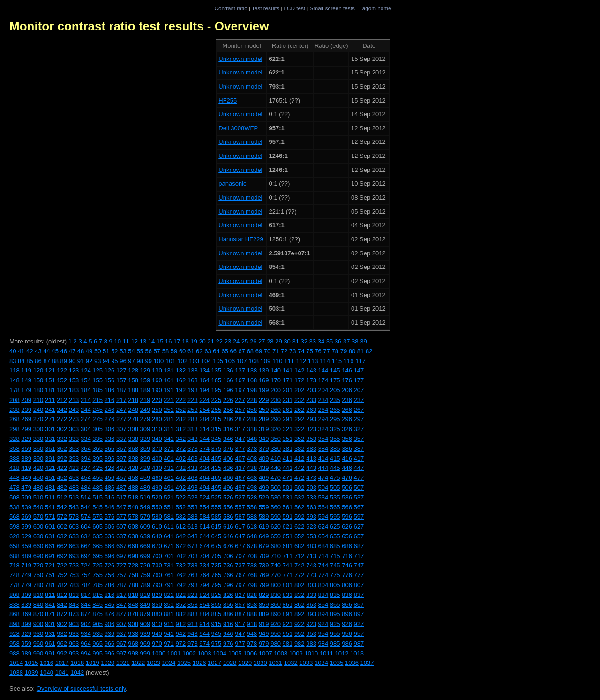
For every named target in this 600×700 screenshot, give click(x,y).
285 (217, 419)
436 (228, 468)
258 (252, 410)
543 (74, 507)
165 (217, 380)
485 (97, 488)
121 (50, 370)
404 (204, 458)
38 (355, 341)
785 (97, 585)
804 (323, 585)
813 (74, 595)
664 (86, 546)
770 (276, 575)
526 (228, 497)
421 (50, 468)
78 (335, 351)
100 (159, 361)
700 (157, 556)
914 (204, 624)
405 (217, 458)
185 (97, 390)
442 (300, 468)
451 (50, 478)
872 (62, 614)
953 (311, 634)
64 (216, 351)
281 (169, 419)
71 (276, 351)
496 (228, 488)
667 (121, 546)
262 (300, 410)
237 (359, 400)
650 (276, 536)
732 (181, 565)
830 (276, 595)
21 (210, 341)
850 (157, 605)
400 (157, 458)
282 (181, 419)
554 (204, 507)
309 (145, 429)
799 (264, 585)
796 (228, 585)
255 (217, 410)
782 (62, 585)
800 (276, 585)
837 (359, 595)
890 (276, 614)
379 (264, 449)
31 (295, 341)
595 (335, 517)
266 (347, 410)
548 (133, 507)
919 (264, 624)
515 (97, 497)
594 (323, 517)
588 (252, 517)
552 (181, 507)
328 (15, 439)
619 (264, 526)
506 (347, 488)
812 (62, 595)
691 (50, 556)
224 (204, 400)
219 (145, 400)
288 (252, 419)
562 (300, 507)
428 (133, 468)
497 (240, 488)
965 (97, 644)
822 (181, 595)
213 (74, 400)
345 (217, 439)
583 (193, 517)
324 (323, 429)
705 (217, 556)
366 (110, 449)
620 (276, 526)
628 (15, 536)
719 (26, 565)
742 (300, 565)
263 (311, 410)
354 (323, 439)
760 (157, 575)
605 (97, 526)
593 (311, 517)
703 (193, 556)
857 (240, 605)
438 (252, 468)
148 (15, 380)
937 (121, 634)
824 (204, 595)
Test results (266, 8)
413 (311, 458)
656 (347, 536)
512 (62, 497)
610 (157, 526)
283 (193, 419)
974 (204, 644)
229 (264, 400)
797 (240, 585)
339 (145, 439)
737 (240, 565)
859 (264, 605)
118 (15, 370)
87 (46, 361)
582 (181, 517)
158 (133, 380)
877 (121, 614)
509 (26, 497)
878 (133, 614)
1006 (250, 653)
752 (62, 575)
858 (252, 605)
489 (145, 488)
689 (26, 556)
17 (177, 341)
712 (300, 556)
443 (311, 468)
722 (62, 565)
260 (276, 410)
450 (38, 478)
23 (228, 341)
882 (181, 614)
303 (74, 429)
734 (204, 565)
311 (169, 429)
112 (301, 361)
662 (62, 546)
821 (169, 595)
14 (151, 341)
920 (276, 624)
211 (50, 400)
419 (26, 468)
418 (15, 468)
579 (145, 517)
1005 (235, 653)
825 (217, 595)
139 (264, 370)
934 (86, 634)
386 (347, 449)
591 (288, 517)
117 (360, 361)
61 (191, 351)
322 (300, 429)
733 (193, 565)
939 (145, 634)
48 (81, 351)
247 (121, 410)
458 (133, 478)
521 (169, 497)
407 (240, 458)
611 (169, 526)
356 (347, 439)
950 (276, 634)
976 (228, 644)
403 (193, 458)
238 (15, 410)
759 (145, 575)
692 (62, 556)
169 (264, 380)
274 (86, 419)
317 (240, 429)
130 (157, 370)
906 (110, 624)
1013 (357, 653)
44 (46, 351)
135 (217, 370)
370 (157, 449)
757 (121, 575)
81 (360, 351)
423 (74, 468)
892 (300, 614)
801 (288, 585)
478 (15, 488)
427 (121, 468)
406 (228, 458)
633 (74, 536)
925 (335, 624)
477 (359, 478)
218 (133, 400)
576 (110, 517)
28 (270, 341)
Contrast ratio (231, 8)
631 (50, 536)
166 (228, 380)
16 (168, 341)
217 (121, 400)
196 (228, 390)
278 (133, 419)
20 (202, 341)
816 (110, 595)
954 (323, 634)
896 (347, 614)
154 (86, 380)
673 (193, 546)
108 (254, 361)
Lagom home (375, 8)
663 (74, 546)
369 (145, 449)
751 (50, 575)
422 (62, 468)
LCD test (295, 8)
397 (121, 458)
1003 (205, 653)
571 (50, 517)
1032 (291, 663)
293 (311, 419)
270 (38, 419)
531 (288, 497)
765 (217, 575)
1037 (367, 663)
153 (74, 380)
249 (145, 410)
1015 (32, 663)
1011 (326, 653)
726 (110, 565)
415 (335, 458)
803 (311, 585)
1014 (16, 663)
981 (288, 644)
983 (311, 644)
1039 (32, 673)
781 (50, 585)
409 (264, 458)
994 (86, 653)
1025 (184, 663)
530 (276, 497)
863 (311, 605)
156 (110, 380)
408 (252, 458)
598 (15, 526)
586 (228, 517)
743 (311, 565)
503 (311, 488)
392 (62, 458)
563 (311, 507)
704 (204, 556)
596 (347, 517)
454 (86, 478)
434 (204, 468)
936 (110, 634)
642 (181, 536)
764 (204, 575)
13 (143, 341)
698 (133, 556)
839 (26, 605)
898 (15, 624)
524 (204, 497)
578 (133, 517)
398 (133, 458)
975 (217, 644)
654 (323, 536)
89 (64, 361)
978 (252, 644)
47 (72, 351)
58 (165, 351)
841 (50, 605)
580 (157, 517)
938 (133, 634)
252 (181, 410)
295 (335, 419)
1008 (281, 653)
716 (347, 556)
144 (323, 370)
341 (169, 439)
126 (110, 370)
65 (225, 351)
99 (149, 361)
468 (252, 478)
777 (359, 575)
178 (15, 390)
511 (50, 497)
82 (369, 351)
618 (252, 526)
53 (123, 351)
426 (110, 468)
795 (217, 585)
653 (311, 536)
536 (347, 497)
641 (169, 536)
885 (217, 614)
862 (300, 605)
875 (97, 614)
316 (228, 429)
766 (228, 575)
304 (86, 429)
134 (204, 370)
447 (359, 468)
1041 (62, 673)
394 (86, 458)
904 (86, 624)
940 (157, 634)
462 (181, 478)
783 (74, 585)
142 (300, 370)
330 (38, 439)
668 (133, 546)
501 (288, 488)
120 (38, 370)
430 (157, 468)
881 (169, 614)
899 (26, 624)
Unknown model (240, 59)
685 (335, 546)
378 (252, 449)
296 (347, 419)
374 (204, 449)
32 (304, 341)
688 (15, 556)
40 (13, 351)
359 (26, 449)
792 (181, 585)
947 (240, 634)
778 (15, 585)
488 (133, 488)
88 (55, 361)
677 (240, 546)
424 (86, 468)
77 (326, 351)
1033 (306, 663)
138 (252, 370)
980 (276, 644)
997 (121, 653)
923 (311, 624)
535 (335, 497)
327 (359, 429)
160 (157, 380)
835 (335, 595)
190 (157, 390)
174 (323, 380)
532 (300, 497)
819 (145, 595)
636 (110, 536)
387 (359, 449)
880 (157, 614)
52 (114, 351)
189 (145, 390)
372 (181, 449)
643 (193, 536)
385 (335, 449)
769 (264, 575)
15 (160, 341)
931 (50, 634)
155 (97, 380)
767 (240, 575)
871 (50, 614)
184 (86, 390)
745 (335, 565)
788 (133, 585)
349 (264, 439)
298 (15, 429)
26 (253, 341)
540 (38, 507)
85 (30, 361)
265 (335, 410)
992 (62, 653)
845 (97, 605)
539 (26, 507)
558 (252, 507)
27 (262, 341)
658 (15, 546)
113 (313, 361)
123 (74, 370)
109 (266, 361)
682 (300, 546)
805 (335, 585)
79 (344, 351)
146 (347, 370)
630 (38, 536)
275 (97, 419)
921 (288, 624)
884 (204, 614)
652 (300, 536)
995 (97, 653)
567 (359, 507)
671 (169, 546)
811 (50, 595)
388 (15, 458)
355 (335, 439)
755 (97, 575)
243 (74, 410)
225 (217, 400)
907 (121, 624)
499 (264, 488)
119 (26, 370)
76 (318, 351)
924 (323, 624)
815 (97, 595)
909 (145, 624)
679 (264, 546)
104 (206, 361)
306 (110, 429)
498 (252, 488)
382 (300, 449)
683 (311, 546)
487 (121, 488)
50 (97, 351)
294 (323, 419)
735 (217, 565)
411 (288, 458)
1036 (352, 663)
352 (300, 439)
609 (145, 526)
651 (288, 536)
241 (50, 410)
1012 (342, 653)
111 (289, 361)
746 (347, 565)
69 (259, 351)
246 (110, 410)
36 (338, 341)
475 (335, 478)
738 (252, 565)
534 (323, 497)
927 (359, 624)
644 (204, 536)
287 (240, 419)
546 (110, 507)
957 (359, 634)
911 (169, 624)
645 (217, 536)
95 (114, 361)
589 (264, 517)
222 (181, 400)
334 (86, 439)
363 (74, 449)
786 (110, 585)
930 (38, 634)
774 (323, 575)
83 (13, 361)
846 (110, 605)
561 (288, 507)
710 (276, 556)
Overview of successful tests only (81, 689)
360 (38, 449)
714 (323, 556)
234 (323, 400)
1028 (230, 663)
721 (50, 565)
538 (15, 507)
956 (347, 634)
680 (276, 546)
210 (38, 400)
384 (323, 449)
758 (133, 575)
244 (86, 410)
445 (335, 468)
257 (240, 410)
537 (359, 497)
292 (300, 419)
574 (86, 517)
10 (117, 341)
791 (169, 585)
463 (193, 478)
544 (86, 507)
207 (359, 390)
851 (169, 605)
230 (276, 400)
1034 (321, 663)
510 (38, 497)
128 (133, 370)
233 (311, 400)
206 (347, 390)
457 (121, 478)
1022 (138, 663)
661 (50, 546)
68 (250, 351)
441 (288, 468)
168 (252, 380)
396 (110, 458)
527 (240, 497)
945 (217, 634)
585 (217, 517)
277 (121, 419)
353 (311, 439)
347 (240, 439)
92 (89, 361)
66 (233, 351)
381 (288, 449)
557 (240, 507)
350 (276, 439)
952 (300, 634)
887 (240, 614)
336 (110, 439)
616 (228, 526)
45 (55, 351)
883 (193, 614)
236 (347, 400)
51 (106, 351)
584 (204, 517)
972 (181, 644)
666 (110, 546)
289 (264, 419)
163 (193, 380)
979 (264, 644)
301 (50, 429)
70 (267, 351)
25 (245, 341)
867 (359, 605)
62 (199, 351)
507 (359, 488)
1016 (47, 663)
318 (252, 429)
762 (181, 575)
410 (276, 458)
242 (62, 410)
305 (97, 429)
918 (252, 624)
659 (26, 546)
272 (62, 419)
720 (38, 565)
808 (15, 595)
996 (110, 653)
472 (300, 478)
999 (145, 653)
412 (300, 458)
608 (133, 526)
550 (157, 507)
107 (242, 361)
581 (169, 517)
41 (21, 351)
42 (30, 351)
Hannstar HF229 (241, 239)
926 (347, 624)
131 (169, 370)
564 (323, 507)
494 (204, 488)
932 (62, 634)
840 (38, 605)
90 (72, 361)
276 (110, 419)
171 (288, 380)
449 (26, 478)
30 (287, 341)
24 (236, 341)
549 (145, 507)
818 (133, 595)
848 (133, 605)
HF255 (228, 101)
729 (145, 565)
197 (240, 390)
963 (74, 644)
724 (86, 565)
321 (288, 429)
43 (38, 351)
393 (74, 458)
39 (363, 341)
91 (81, 361)
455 (97, 478)
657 (359, 536)
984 (323, 644)
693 (74, 556)
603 (74, 526)
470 (276, 478)
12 (135, 341)
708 (252, 556)
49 (89, 351)
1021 (123, 663)
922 (300, 624)
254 (204, 410)
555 (217, 507)
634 (86, 536)
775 (335, 575)
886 (228, 614)
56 (149, 351)
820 (157, 595)
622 (300, 526)
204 (323, 390)
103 (195, 361)
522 (181, 497)
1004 (220, 653)
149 (26, 380)
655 (335, 536)
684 (323, 546)
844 (86, 605)
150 (38, 380)
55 (140, 351)
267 (359, 410)
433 (193, 468)
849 (145, 605)
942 (181, 634)
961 (50, 644)
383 (311, 449)
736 (228, 565)
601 (50, 526)
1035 (336, 663)
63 (208, 351)
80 (352, 351)
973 (193, 644)
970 (157, 644)
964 (86, 644)
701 (169, 556)
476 (347, 478)
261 (288, 410)
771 (288, 575)
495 (217, 488)
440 (276, 468)
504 (323, 488)
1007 (266, 653)
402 (181, 458)
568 (15, 517)
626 (347, 526)
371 (169, 449)
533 (311, 497)
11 (126, 341)
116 (349, 361)
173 (311, 380)
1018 (77, 663)
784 (86, 585)
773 (311, 575)
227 (240, 400)
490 (157, 488)
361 (50, 449)
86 (38, 361)
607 (121, 526)
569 (26, 517)
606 (110, 526)
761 (169, 575)
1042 (77, 673)
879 (145, 614)
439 (264, 468)
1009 (296, 653)
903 (74, 624)
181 (50, 390)
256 (228, 410)
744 (323, 565)
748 (15, 575)
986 (347, 644)
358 (15, 449)
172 (300, 380)
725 (97, 565)
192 (181, 390)
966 (110, 644)
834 (323, 595)
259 (264, 410)
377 (240, 449)
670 (157, 546)
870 (38, 614)
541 (50, 507)
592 (300, 517)
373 (193, 449)
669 (145, 546)
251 (169, 410)
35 (330, 341)
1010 (311, 653)
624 (323, 526)
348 (252, 439)
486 (110, 488)
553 (193, 507)
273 (74, 419)
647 (240, 536)
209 (26, 400)
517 (121, 497)
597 (359, 517)
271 (50, 419)
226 (228, 400)
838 (15, 605)
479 (26, 488)
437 (240, 468)
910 (157, 624)
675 (217, 546)
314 (204, 429)
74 (301, 351)
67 (242, 351)
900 (38, 624)
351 (288, 439)
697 (121, 556)
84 (21, 361)
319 (264, 429)
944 (204, 634)
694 (86, 556)
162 (181, 380)
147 (359, 370)
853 (193, 605)
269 (26, 419)
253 (193, 410)
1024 (169, 663)
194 (204, 390)
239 (26, 410)
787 (121, 585)
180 (38, 390)
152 (62, 380)
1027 (214, 663)
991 (50, 653)
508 (15, 497)
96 (123, 361)
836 (347, 595)
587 (240, 517)
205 (335, 390)
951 (288, 634)
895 (335, 614)
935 (97, 634)
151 (50, 380)
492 (181, 488)
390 (38, 458)
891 (288, 614)
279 (145, 419)
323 (311, 429)
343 (193, 439)
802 (300, 585)
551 (169, 507)
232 (300, 400)
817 (121, 595)
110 (277, 361)
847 (121, 605)
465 (217, 478)
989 (26, 653)
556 (228, 507)
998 (133, 653)
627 (359, 526)
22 (219, 341)
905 (97, 624)
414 (323, 458)
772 (300, 575)
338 (133, 439)
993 (74, 653)
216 (110, 400)
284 (204, 419)
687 (359, 546)
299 (26, 429)
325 (335, 429)
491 (169, 488)
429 (145, 468)
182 (62, 390)
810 (38, 595)
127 (121, 370)
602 (62, 526)
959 (26, 644)
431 (169, 468)
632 (62, 536)
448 (15, 478)
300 (38, 429)
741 (288, 565)
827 (240, 595)
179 (26, 390)
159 (145, 380)
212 (62, 400)
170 (276, 380)
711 (288, 556)
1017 (62, 663)
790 (157, 585)
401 (169, 458)
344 (204, 439)
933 (74, 634)
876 (110, 614)
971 (169, 644)
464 (204, 478)
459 (145, 478)
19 (194, 341)
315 (217, 429)
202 (300, 390)
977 (240, 644)
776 (347, 575)
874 (86, 614)
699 (145, 556)
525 (217, 497)
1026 (199, 663)
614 (204, 526)
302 (62, 429)
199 (264, 390)
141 (288, 370)
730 (157, 565)
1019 (93, 663)
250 (157, 410)
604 (86, 526)
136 (228, 370)
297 (359, 419)
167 (240, 380)
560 (276, 507)
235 (335, 400)
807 (359, 585)
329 (26, 439)
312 (181, 429)
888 (252, 614)
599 (26, 526)
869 (26, 614)
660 (38, 546)
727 (121, 565)
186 (110, 390)
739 (264, 565)
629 (26, 536)
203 (311, 390)
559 (264, 507)
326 (347, 429)
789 (145, 585)
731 (169, 565)
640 (157, 536)
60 (182, 351)
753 (74, 575)
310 (157, 429)
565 (335, 507)
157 (121, 380)
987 (359, 644)
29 (278, 341)
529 (264, 497)
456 (110, 478)
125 (97, 370)
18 (185, 341)
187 (121, 390)
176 (347, 380)
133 (193, 370)
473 (311, 478)
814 (86, 595)
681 (288, 546)
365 (97, 449)
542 (62, 507)
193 (193, 390)
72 (284, 351)
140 (276, 370)
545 (97, 507)
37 (346, 341)
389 (26, 458)
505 (335, 488)
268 (15, 419)
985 (335, 644)
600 (38, 526)
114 (325, 361)
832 (300, 595)
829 (264, 595)
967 (121, 644)
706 (228, 556)
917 (240, 624)
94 (106, 361)
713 (311, 556)
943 (193, 634)
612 (181, 526)
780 (38, 585)
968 (133, 644)
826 (228, 595)
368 (133, 449)
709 (264, 556)
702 (181, 556)
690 (38, 556)
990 (38, 653)
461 (169, 478)
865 (335, 605)
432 (181, 468)
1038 (16, 673)
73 (292, 351)
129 (145, 370)
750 (38, 575)
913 (193, 624)
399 (145, 458)
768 (252, 575)
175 (335, 380)
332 (62, 439)
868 (15, 614)
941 (169, 634)
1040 (47, 673)
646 (228, 536)
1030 (260, 663)
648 (252, 536)
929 (26, 634)
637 (121, 536)
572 (62, 517)
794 (204, 585)
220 (157, 400)
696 (110, 556)
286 (228, 419)
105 (218, 361)
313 (193, 429)
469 (264, 478)
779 (26, 585)
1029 (245, 663)
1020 (108, 663)
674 (204, 546)
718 (15, 565)
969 (145, 644)
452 (62, 478)
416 (347, 458)
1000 (159, 653)
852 (181, 605)
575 (97, 517)
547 (121, 507)
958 (15, 644)
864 (323, 605)
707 (240, 556)
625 (335, 526)
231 (288, 400)
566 (347, 507)
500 (276, 488)
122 (62, 370)
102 (182, 361)
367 (121, 449)
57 (157, 351)
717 (359, 556)
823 (193, 595)
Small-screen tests (332, 8)
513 (74, 497)
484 (86, 488)
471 (288, 478)
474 (323, 478)
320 (276, 429)
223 (193, 400)
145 (335, 370)
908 (133, 624)
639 (145, 536)
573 (74, 517)
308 (133, 429)
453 (74, 478)
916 (228, 624)
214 (86, 400)
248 (133, 410)
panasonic (232, 183)
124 (86, 370)
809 (26, 595)
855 (217, 605)
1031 (275, 663)
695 (97, 556)
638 (133, 536)
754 (86, 575)
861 (288, 605)
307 (121, 429)
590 (276, 517)
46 (64, 351)
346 (228, 439)
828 (252, 595)
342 (181, 439)
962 (62, 644)
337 (121, 439)
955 (335, 634)
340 (157, 439)
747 (359, 565)
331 (50, 439)
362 (62, 449)
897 (359, 614)
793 (193, 585)
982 (300, 644)
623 (311, 526)
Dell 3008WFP (238, 128)
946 (228, 634)
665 (97, 546)
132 (181, 370)
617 (240, 526)
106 (230, 361)
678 (252, 546)
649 (264, 536)
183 (74, 390)
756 (110, 575)
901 (50, 624)
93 (97, 361)
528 (252, 497)
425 (97, 468)
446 (347, 468)
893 (311, 614)
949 (264, 634)
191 (169, 390)
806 (347, 585)
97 (131, 361)
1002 (189, 653)
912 (181, 624)
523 (193, 497)
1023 (154, 663)
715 (335, 556)
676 (228, 546)
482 (62, 488)
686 (347, 546)
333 (74, 439)
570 (38, 517)
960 (38, 644)
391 (50, 458)
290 (276, 419)
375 (217, 449)
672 (181, 546)
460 (157, 478)
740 (276, 565)
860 (276, 605)
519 (145, 497)
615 (217, 526)
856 (228, 605)
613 (193, 526)
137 (240, 370)
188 (133, 390)
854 (204, 605)
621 (288, 526)
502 (300, 488)
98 (140, 361)
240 (38, 410)
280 (157, 419)
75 (309, 351)
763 (193, 575)
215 (97, 400)
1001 (174, 653)
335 (97, 439)
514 (86, 497)
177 (359, 380)
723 (74, 565)
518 (133, 497)
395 (97, 458)
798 (252, 585)
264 (323, 410)
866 (347, 605)
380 (276, 449)
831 (288, 595)
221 (169, 400)
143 (311, 370)
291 (288, 419)
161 (169, 380)
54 (131, 351)
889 (264, 614)
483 (74, 488)
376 (228, 449)
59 (174, 351)
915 (217, 624)
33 (313, 341)
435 (217, 468)
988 (15, 653)
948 (252, 634)
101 (171, 361)
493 (193, 488)
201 (288, 390)
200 (276, 390)
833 (311, 595)
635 (97, 536)
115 (337, 361)
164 (204, 380)
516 (110, 497)
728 (133, 565)
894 (323, 614)
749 (26, 575)
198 (252, 390)
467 (240, 478)
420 (38, 468)
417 (359, 458)
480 (38, 488)
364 (86, 449)
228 (252, 400)
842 (62, 605)
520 (157, 497)
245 (97, 410)
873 (74, 614)
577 (121, 517)
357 (359, 439)
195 (217, 390)
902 (62, 624)
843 (74, 605)
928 (15, 634)
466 (228, 478)
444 (323, 468)
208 (15, 400)
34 (321, 341)
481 (50, 488)
